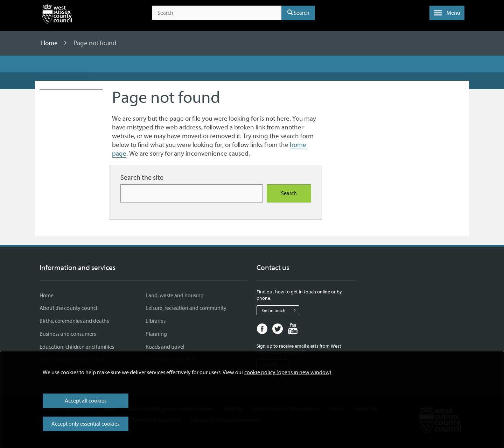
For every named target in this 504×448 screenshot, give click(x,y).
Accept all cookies (86, 401)
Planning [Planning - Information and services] (156, 334)
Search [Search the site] (289, 193)
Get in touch (281, 310)
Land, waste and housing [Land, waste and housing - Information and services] (175, 296)
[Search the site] (217, 13)
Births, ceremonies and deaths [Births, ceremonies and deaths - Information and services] (74, 321)
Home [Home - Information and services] (47, 296)
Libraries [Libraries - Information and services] (156, 321)
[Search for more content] (191, 193)
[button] (447, 13)
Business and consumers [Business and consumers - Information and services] (68, 334)
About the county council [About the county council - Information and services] (69, 308)
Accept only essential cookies (85, 424)
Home (50, 43)
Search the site (142, 177)
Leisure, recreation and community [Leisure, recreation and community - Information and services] (186, 308)
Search (302, 13)
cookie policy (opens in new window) (288, 372)
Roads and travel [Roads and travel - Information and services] (165, 347)
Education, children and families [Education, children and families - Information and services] (77, 347)
